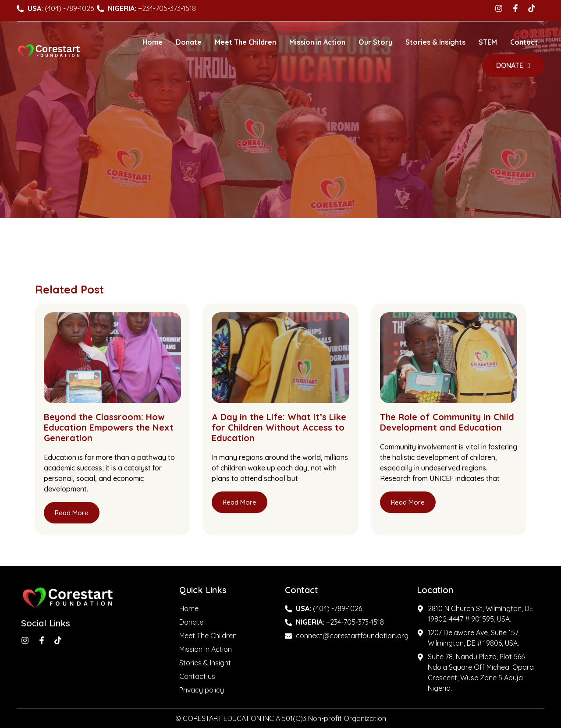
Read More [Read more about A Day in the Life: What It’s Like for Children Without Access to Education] (240, 502)
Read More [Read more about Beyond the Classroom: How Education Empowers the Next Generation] (72, 513)
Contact (524, 42)
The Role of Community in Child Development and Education (447, 422)
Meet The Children (245, 42)
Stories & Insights (435, 42)
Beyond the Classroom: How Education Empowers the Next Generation (109, 427)
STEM (488, 42)
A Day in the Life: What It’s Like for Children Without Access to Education (279, 427)
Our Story (375, 42)
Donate (189, 42)
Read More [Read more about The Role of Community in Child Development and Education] (408, 502)
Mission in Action (317, 42)
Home (153, 42)
